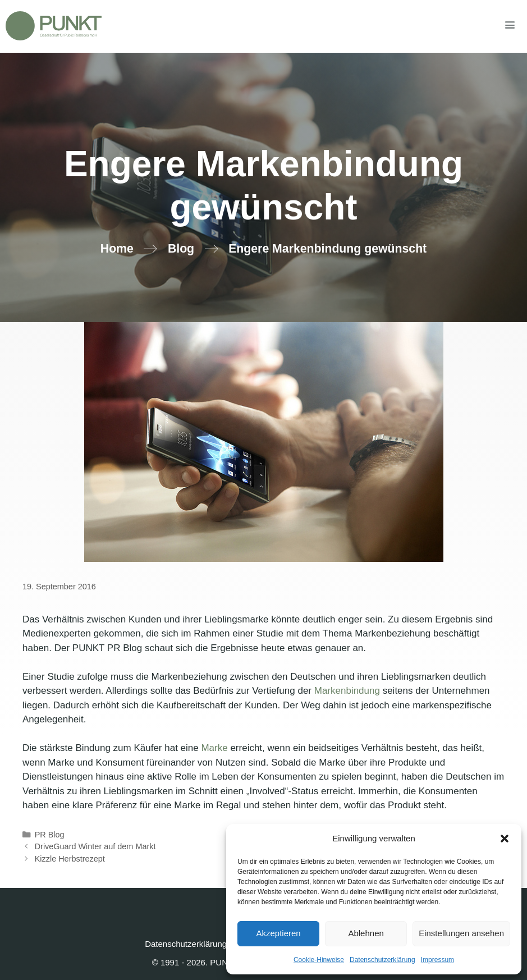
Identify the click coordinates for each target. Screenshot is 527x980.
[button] (505, 839)
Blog (181, 249)
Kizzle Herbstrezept (70, 859)
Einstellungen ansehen (461, 933)
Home (117, 249)
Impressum (437, 960)
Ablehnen (366, 933)
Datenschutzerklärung (382, 960)
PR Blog (50, 835)
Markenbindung (347, 691)
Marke (214, 748)
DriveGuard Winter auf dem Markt (95, 846)
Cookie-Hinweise (319, 960)
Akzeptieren (278, 933)
